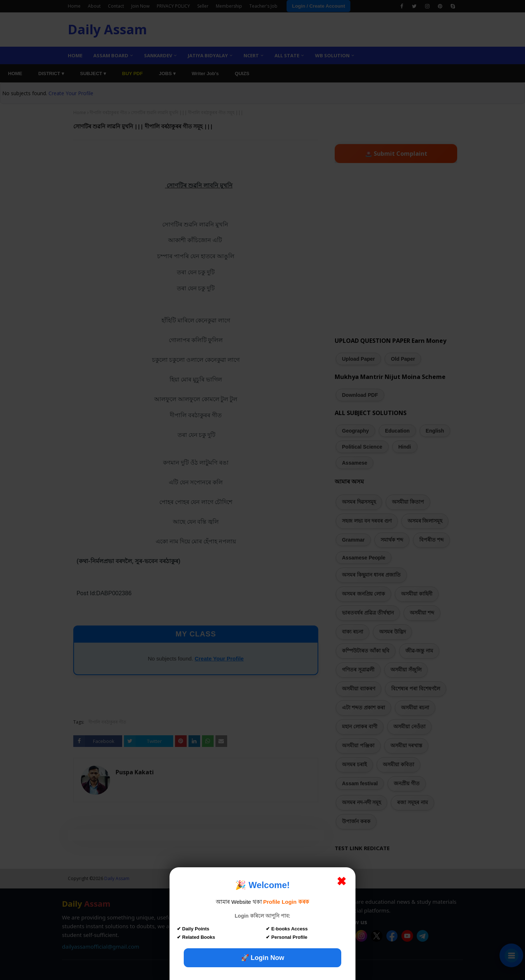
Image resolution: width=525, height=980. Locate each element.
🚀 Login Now (263, 958)
